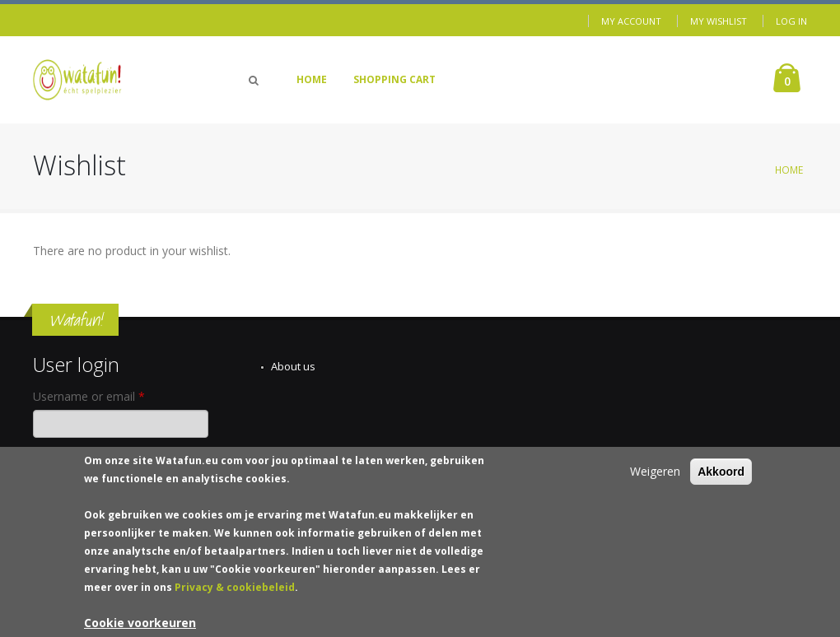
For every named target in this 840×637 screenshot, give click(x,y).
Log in (791, 21)
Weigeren (655, 474)
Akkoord (721, 475)
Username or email (89, 396)
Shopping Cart (394, 79)
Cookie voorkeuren (140, 626)
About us (293, 366)
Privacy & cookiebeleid (235, 591)
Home (312, 79)
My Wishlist (719, 21)
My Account (631, 21)
